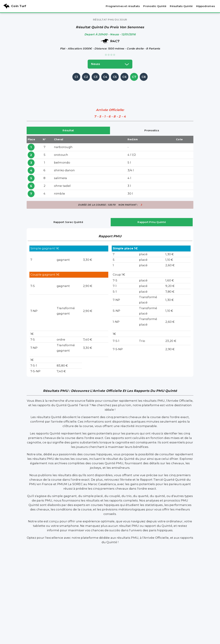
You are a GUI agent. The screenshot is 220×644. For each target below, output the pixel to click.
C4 (105, 77)
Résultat (68, 130)
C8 (144, 77)
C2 (86, 77)
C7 (134, 77)
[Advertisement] (110, 89)
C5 (115, 77)
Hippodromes (205, 6)
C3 (96, 77)
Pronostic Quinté (155, 6)
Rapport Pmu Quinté (152, 222)
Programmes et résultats (123, 6)
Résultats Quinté (181, 6)
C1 (76, 77)
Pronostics (152, 130)
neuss (110, 64)
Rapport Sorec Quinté (68, 222)
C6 (124, 77)
